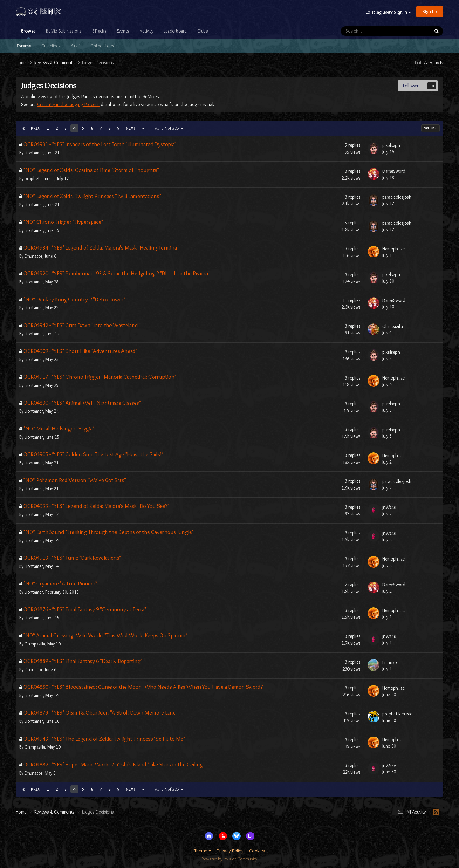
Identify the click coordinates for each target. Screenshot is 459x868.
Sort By (430, 128)
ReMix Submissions (64, 31)
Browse (28, 33)
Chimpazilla (393, 326)
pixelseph (391, 145)
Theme (203, 851)
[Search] (369, 31)
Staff (76, 46)
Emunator (34, 256)
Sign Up (430, 12)
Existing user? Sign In (388, 12)
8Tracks (99, 31)
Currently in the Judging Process (68, 104)
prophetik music (40, 178)
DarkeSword (394, 171)
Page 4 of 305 (169, 128)
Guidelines (51, 46)
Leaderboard (175, 31)
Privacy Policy (230, 851)
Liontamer (34, 153)
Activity (146, 31)
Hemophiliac (393, 249)
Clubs (203, 31)
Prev (36, 128)
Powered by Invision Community (229, 859)
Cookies (257, 851)
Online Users (102, 46)
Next (131, 128)
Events (123, 31)
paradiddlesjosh (397, 197)
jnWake (389, 507)
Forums (24, 46)
